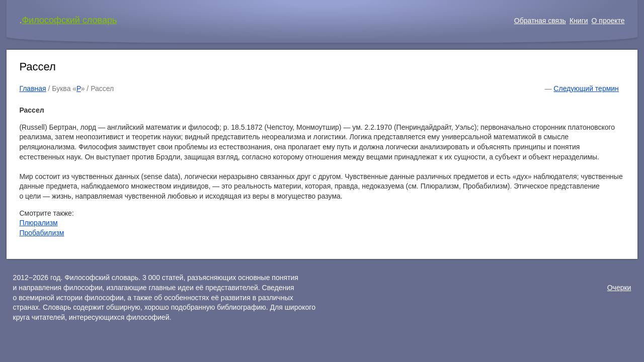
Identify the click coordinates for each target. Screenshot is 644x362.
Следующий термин (586, 88)
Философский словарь (69, 20)
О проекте (608, 21)
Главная (32, 88)
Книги (579, 21)
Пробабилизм (42, 233)
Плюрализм (38, 223)
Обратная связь (540, 21)
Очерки (619, 288)
